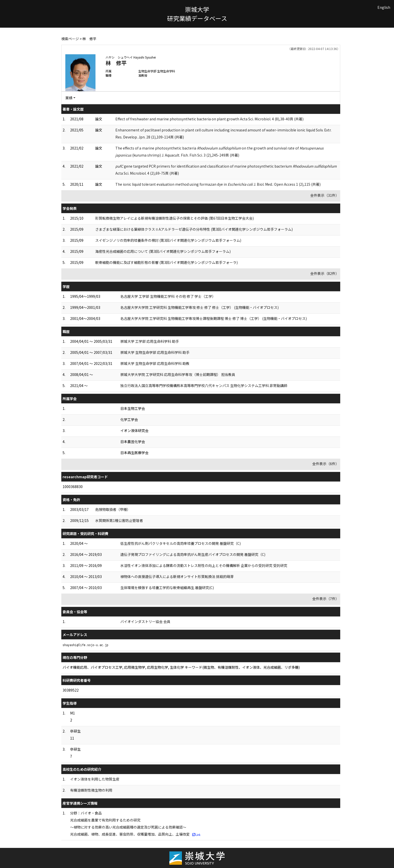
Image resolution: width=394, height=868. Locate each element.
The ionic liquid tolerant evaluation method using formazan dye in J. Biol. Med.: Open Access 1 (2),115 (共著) (218, 184)
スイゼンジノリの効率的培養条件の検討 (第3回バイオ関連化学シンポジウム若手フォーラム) (168, 240)
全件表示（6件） (326, 464)
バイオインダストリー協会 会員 (145, 621)
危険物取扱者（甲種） (113, 509)
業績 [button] (69, 98)
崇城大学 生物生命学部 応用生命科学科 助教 (155, 363)
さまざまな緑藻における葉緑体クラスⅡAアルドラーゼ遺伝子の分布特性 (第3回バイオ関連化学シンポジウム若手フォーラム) (194, 229)
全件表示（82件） (325, 273)
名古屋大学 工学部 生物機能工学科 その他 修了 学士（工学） (168, 296)
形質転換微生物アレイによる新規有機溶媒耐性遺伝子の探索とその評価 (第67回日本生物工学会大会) (175, 218)
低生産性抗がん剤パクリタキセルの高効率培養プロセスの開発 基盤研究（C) (181, 543)
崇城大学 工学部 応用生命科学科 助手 (150, 341)
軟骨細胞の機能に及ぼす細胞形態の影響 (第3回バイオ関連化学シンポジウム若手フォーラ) (166, 262)
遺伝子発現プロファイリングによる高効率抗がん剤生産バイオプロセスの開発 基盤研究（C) (193, 554)
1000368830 (73, 487)
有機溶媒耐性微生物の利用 (91, 790)
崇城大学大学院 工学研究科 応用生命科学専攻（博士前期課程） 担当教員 (178, 374)
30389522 (71, 690)
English (384, 7)
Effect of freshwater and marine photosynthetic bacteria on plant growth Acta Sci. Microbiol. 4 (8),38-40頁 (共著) (209, 119)
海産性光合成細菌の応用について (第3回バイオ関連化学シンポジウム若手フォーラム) (163, 251)
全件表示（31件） (325, 195)
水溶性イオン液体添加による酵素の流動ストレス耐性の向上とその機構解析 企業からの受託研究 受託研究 (204, 565)
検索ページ (70, 39)
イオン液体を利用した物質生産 (95, 779)
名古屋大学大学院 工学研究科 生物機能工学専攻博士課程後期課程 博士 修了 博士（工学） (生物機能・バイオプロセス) (214, 318)
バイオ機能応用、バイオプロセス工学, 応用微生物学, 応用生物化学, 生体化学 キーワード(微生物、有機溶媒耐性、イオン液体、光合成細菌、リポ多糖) (181, 667)
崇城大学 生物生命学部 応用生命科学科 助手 (155, 352)
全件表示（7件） (326, 599)
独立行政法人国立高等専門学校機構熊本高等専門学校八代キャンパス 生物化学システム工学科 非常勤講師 (204, 385)
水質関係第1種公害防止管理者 (119, 520)
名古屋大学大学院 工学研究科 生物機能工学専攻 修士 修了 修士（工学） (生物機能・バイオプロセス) (200, 307)
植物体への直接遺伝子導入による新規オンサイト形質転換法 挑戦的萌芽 (177, 576)
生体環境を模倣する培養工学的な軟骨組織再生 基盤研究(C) (167, 588)
